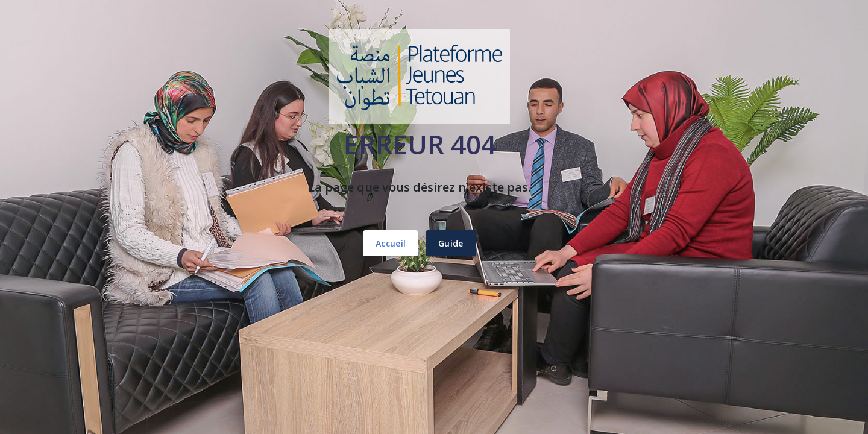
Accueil (391, 243)
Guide (451, 243)
